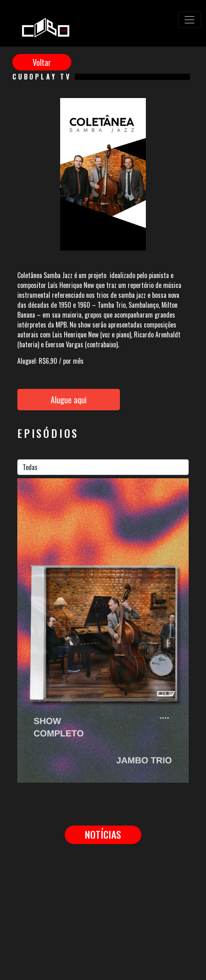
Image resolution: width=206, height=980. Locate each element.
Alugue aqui (69, 400)
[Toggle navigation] (190, 20)
